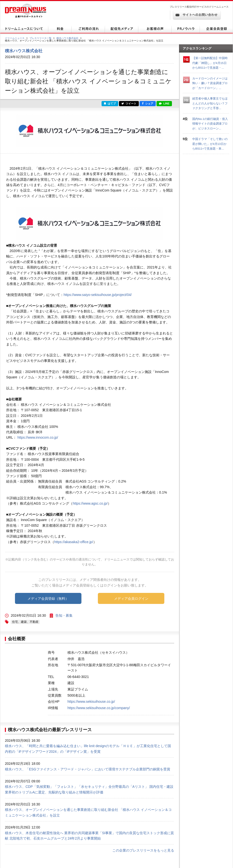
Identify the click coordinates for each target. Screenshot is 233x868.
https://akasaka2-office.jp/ (74, 542)
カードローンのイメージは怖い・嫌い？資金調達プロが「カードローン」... (210, 83)
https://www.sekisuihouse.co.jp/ (91, 702)
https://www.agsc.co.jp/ (90, 503)
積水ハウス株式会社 (67, 38)
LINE (164, 103)
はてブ (110, 103)
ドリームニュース (15, 38)
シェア (148, 103)
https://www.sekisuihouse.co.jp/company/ (99, 708)
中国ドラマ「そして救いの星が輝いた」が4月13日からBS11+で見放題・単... (210, 144)
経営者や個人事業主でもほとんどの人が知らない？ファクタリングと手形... (210, 103)
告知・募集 (64, 615)
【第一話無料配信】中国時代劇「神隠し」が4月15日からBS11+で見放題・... (210, 63)
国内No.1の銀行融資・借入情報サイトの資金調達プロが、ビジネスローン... (210, 124)
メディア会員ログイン (131, 599)
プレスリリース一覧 (40, 38)
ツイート (129, 103)
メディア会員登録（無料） (48, 599)
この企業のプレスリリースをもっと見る (143, 850)
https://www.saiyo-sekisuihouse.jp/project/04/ (98, 295)
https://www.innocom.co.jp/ (38, 437)
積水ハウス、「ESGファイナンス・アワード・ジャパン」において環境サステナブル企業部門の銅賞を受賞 (88, 769)
